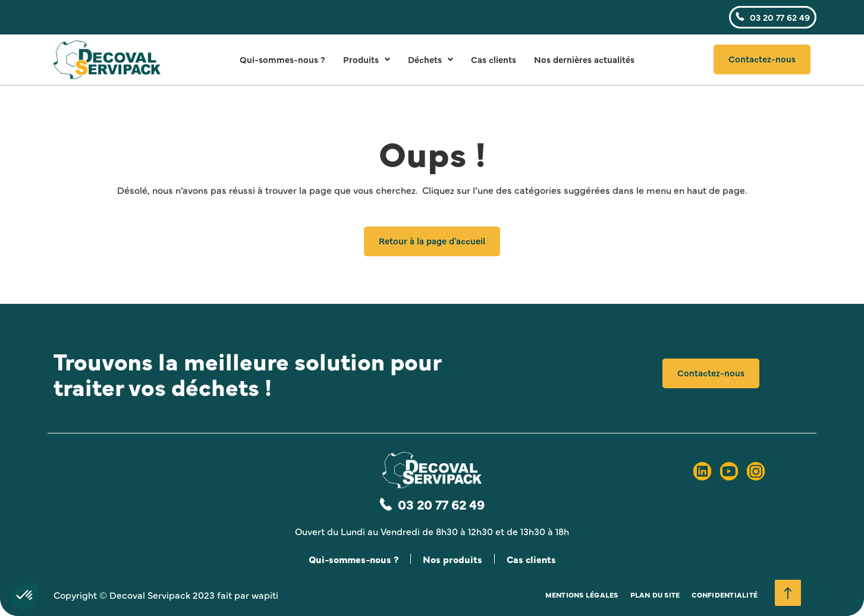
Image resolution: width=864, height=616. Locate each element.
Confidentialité (725, 595)
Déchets (431, 59)
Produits (367, 59)
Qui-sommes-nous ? (282, 59)
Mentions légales (582, 595)
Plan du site (655, 595)
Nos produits (453, 559)
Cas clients (494, 59)
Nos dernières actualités (584, 59)
